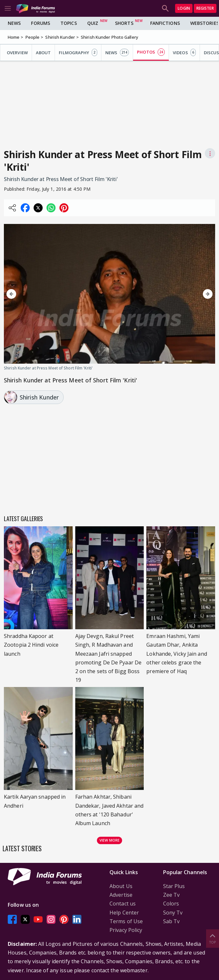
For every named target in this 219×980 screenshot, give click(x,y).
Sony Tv (173, 913)
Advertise (121, 895)
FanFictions (165, 23)
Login (184, 8)
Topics (69, 23)
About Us (121, 886)
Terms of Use (126, 921)
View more (109, 840)
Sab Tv (172, 921)
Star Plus (174, 886)
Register (205, 8)
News (14, 23)
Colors (171, 904)
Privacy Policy (126, 930)
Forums (41, 23)
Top (213, 938)
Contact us (123, 904)
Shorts (124, 23)
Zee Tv (172, 895)
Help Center (124, 913)
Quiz (93, 23)
